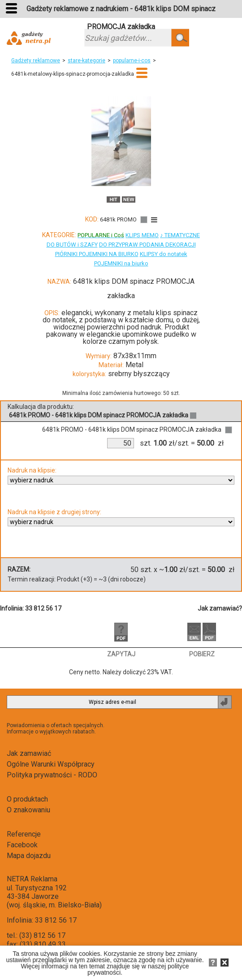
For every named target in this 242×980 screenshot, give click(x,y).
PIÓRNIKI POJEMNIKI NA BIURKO (97, 254)
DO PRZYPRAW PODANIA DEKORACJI (147, 245)
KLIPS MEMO (142, 235)
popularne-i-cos (132, 61)
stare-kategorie (86, 61)
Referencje (24, 834)
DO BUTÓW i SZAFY (72, 245)
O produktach (27, 799)
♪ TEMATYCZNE (180, 235)
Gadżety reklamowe (36, 61)
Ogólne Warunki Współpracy (51, 764)
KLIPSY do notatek (164, 254)
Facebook (22, 845)
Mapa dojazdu (29, 856)
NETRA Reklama (32, 879)
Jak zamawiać (29, 753)
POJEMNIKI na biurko (121, 263)
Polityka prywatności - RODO (52, 775)
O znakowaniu (28, 810)
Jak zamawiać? (220, 608)
